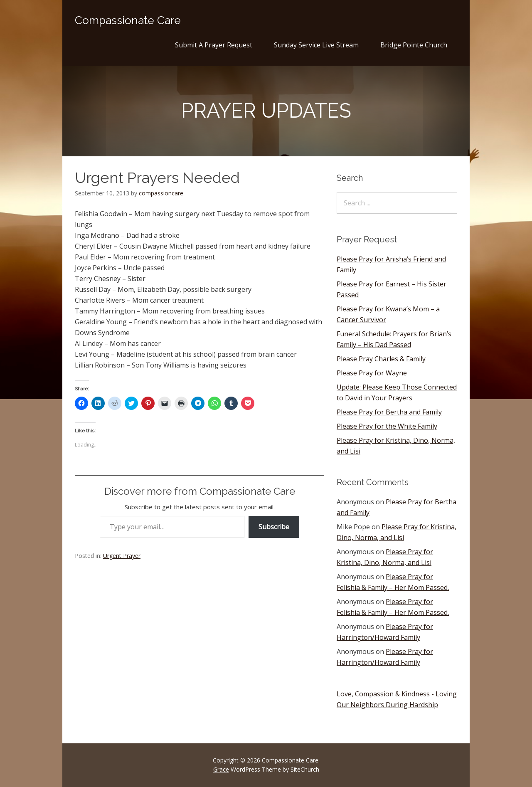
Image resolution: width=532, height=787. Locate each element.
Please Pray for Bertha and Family (389, 412)
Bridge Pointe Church (414, 45)
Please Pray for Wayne (372, 373)
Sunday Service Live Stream (316, 45)
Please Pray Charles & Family (381, 359)
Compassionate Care (128, 20)
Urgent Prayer (122, 556)
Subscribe (274, 527)
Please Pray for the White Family (387, 426)
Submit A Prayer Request (214, 45)
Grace (221, 769)
